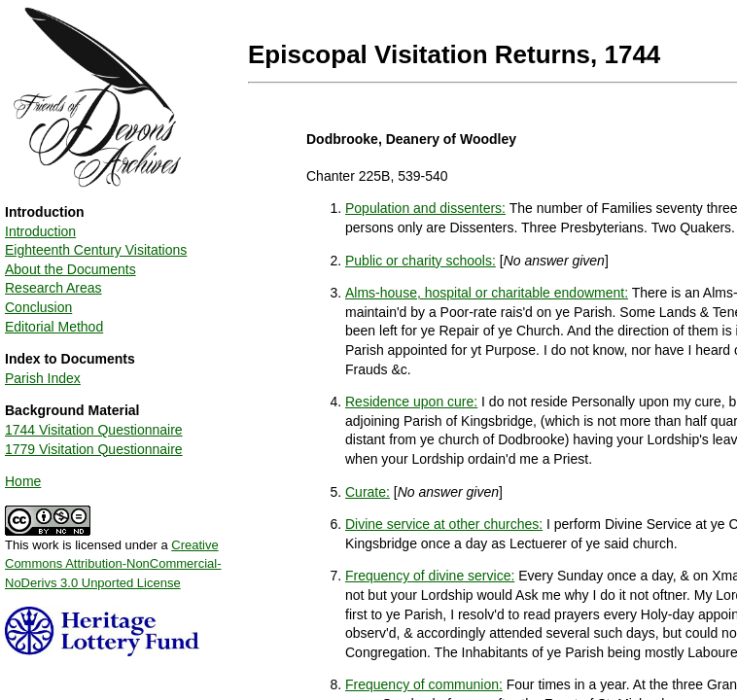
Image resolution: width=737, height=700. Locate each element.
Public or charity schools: (421, 261)
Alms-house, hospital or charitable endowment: (487, 293)
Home (23, 481)
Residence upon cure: (411, 402)
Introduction (40, 231)
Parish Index (43, 378)
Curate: (368, 492)
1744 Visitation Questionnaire (94, 430)
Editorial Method (54, 327)
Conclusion (38, 307)
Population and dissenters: (425, 208)
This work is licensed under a (113, 557)
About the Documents (70, 269)
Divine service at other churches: (444, 524)
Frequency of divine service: (430, 576)
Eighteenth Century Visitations (96, 250)
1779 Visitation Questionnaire (94, 449)
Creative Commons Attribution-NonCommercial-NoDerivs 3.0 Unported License (113, 564)
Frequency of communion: (424, 684)
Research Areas (53, 288)
